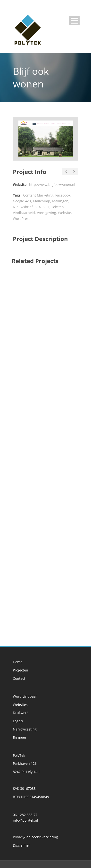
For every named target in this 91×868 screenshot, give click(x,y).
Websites (20, 705)
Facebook (63, 195)
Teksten (58, 207)
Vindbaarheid (24, 213)
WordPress (22, 219)
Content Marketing (38, 195)
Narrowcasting (25, 729)
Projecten (21, 670)
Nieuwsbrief (23, 207)
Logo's (18, 721)
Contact (19, 678)
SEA (38, 207)
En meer (20, 737)
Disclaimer (21, 845)
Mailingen (60, 201)
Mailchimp (42, 201)
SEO (46, 207)
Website (65, 213)
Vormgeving (46, 213)
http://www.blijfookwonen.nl (52, 185)
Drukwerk (21, 713)
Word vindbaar (25, 696)
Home (18, 662)
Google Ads (22, 201)
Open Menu (74, 21)
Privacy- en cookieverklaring (35, 837)
